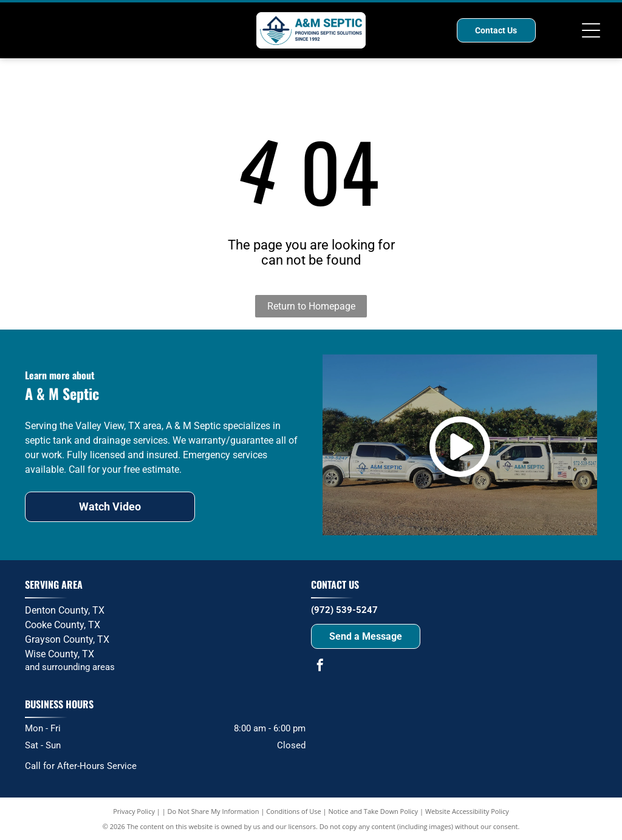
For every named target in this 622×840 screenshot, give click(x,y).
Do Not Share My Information (214, 811)
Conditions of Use (294, 811)
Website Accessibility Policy (467, 811)
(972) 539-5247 (344, 610)
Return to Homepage (311, 306)
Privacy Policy (134, 811)
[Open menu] (591, 30)
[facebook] (320, 667)
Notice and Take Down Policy (374, 811)
